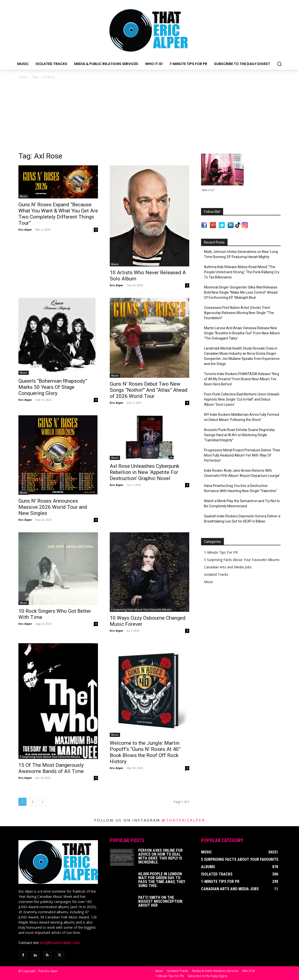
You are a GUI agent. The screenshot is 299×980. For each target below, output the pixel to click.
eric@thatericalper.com (60, 943)
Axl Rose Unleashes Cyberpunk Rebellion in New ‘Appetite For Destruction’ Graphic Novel (144, 472)
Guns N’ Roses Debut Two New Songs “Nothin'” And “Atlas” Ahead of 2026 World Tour (149, 390)
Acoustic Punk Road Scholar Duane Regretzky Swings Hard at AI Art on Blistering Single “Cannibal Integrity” (239, 435)
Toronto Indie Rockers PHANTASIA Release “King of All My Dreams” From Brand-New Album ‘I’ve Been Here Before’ (242, 379)
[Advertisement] (149, 117)
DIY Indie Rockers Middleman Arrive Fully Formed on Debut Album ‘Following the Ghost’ (242, 417)
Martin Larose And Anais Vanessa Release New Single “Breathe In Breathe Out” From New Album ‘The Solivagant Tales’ (242, 333)
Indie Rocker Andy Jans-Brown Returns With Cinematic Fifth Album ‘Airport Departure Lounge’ (242, 473)
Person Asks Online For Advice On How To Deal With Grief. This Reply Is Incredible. (160, 856)
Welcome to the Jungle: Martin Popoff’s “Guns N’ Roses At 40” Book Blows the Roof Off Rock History (145, 752)
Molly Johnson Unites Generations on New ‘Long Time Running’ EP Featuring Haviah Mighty (241, 254)
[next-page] (43, 802)
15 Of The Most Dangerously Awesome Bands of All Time (51, 768)
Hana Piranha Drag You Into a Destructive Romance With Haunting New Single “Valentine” (241, 488)
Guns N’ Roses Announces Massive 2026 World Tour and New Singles (53, 507)
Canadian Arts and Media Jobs (228, 567)
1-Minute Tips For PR (221, 552)
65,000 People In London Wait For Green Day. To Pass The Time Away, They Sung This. (162, 880)
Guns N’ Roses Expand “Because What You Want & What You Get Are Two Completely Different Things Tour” (58, 214)
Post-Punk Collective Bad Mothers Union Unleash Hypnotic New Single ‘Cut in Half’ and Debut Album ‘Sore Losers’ (242, 399)
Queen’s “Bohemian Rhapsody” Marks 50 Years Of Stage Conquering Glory (53, 387)
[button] (279, 64)
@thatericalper (183, 820)
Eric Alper (25, 229)
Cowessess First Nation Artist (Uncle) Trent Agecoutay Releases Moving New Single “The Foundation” (239, 313)
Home (23, 77)
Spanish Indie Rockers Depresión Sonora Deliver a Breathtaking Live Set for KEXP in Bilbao (242, 519)
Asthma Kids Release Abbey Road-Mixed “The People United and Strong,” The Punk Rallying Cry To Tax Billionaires (242, 272)
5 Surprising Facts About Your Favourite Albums (141, 610)
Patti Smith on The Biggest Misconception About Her (160, 901)
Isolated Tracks (216, 574)
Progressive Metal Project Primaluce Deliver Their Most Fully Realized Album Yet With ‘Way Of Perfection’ (242, 455)
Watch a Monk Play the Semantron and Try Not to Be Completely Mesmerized (242, 503)
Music (24, 196)
